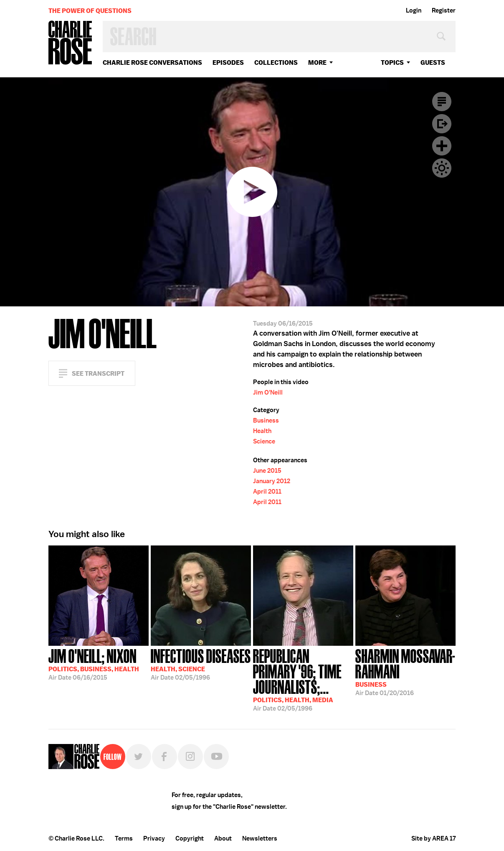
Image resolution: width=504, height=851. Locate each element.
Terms (124, 838)
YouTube (216, 757)
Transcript (442, 102)
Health (262, 431)
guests (433, 62)
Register (444, 10)
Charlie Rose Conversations (152, 62)
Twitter (139, 757)
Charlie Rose (71, 43)
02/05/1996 (201, 664)
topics (392, 62)
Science (264, 441)
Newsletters (260, 838)
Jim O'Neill (268, 392)
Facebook (165, 757)
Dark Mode (442, 168)
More (317, 62)
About (223, 838)
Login (414, 10)
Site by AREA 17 (433, 838)
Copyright (190, 838)
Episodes (228, 62)
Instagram (190, 757)
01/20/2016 (405, 671)
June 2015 (267, 471)
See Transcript (98, 373)
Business (266, 420)
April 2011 (267, 492)
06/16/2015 (94, 664)
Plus (442, 146)
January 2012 (272, 481)
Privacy (154, 838)
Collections (276, 62)
